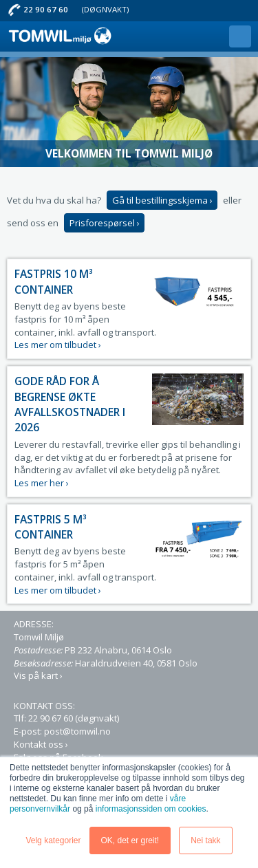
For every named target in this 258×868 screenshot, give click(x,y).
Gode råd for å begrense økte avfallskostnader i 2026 (70, 404)
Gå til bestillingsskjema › (162, 200)
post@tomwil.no (77, 731)
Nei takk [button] (205, 840)
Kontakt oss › (41, 744)
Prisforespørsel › (105, 223)
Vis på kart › (38, 675)
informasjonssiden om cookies (151, 809)
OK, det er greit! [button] (130, 840)
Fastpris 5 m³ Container (51, 527)
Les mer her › (42, 483)
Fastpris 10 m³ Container (54, 281)
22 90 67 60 (46, 9)
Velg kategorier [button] (53, 840)
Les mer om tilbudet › (58, 345)
